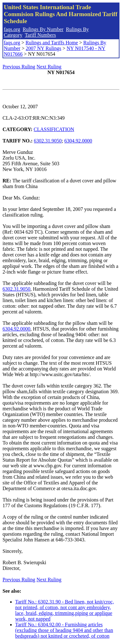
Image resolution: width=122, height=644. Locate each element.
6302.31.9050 (48, 141)
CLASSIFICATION (54, 129)
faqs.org (12, 29)
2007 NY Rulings (43, 48)
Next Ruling (49, 67)
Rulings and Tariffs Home (52, 43)
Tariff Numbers (40, 35)
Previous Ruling (19, 67)
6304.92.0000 (78, 141)
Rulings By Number (43, 29)
